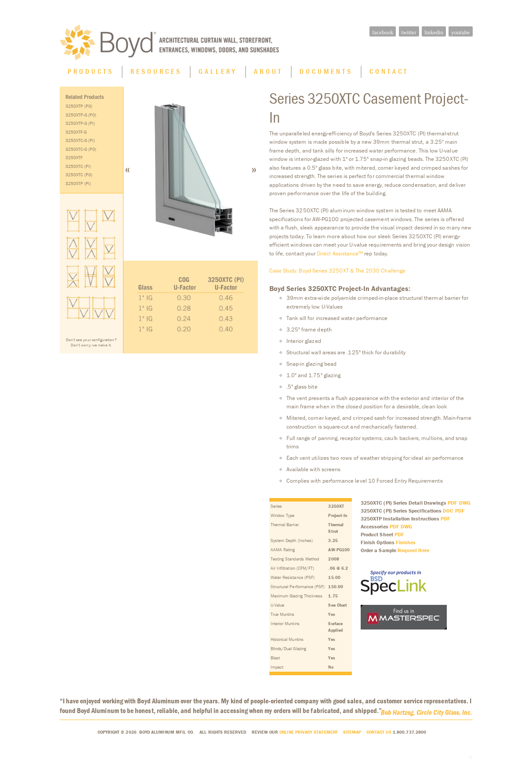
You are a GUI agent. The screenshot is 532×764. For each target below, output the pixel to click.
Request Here (413, 552)
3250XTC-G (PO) (81, 151)
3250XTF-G (76, 134)
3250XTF (74, 160)
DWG (465, 505)
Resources (156, 73)
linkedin (434, 32)
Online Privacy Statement (309, 734)
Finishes (406, 544)
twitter (409, 32)
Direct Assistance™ (340, 256)
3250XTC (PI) (78, 169)
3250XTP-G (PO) (81, 117)
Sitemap (352, 734)
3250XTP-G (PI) (80, 126)
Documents (326, 73)
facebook (383, 32)
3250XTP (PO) (79, 108)
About (268, 73)
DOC (448, 513)
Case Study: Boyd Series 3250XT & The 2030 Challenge (337, 273)
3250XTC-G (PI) (80, 143)
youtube (460, 32)
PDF (452, 505)
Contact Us (379, 734)
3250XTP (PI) (78, 186)
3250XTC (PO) (79, 177)
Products (91, 73)
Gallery (218, 73)
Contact (389, 73)
